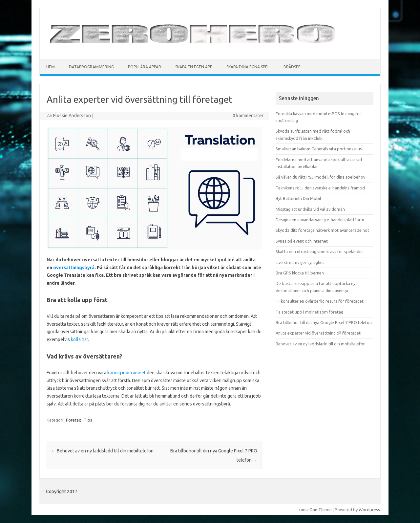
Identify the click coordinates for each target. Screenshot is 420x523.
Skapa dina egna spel (248, 67)
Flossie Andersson (72, 116)
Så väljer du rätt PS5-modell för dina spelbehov (320, 177)
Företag (74, 420)
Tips (88, 420)
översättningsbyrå (74, 268)
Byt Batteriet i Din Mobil (298, 198)
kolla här (79, 339)
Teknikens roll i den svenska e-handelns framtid (320, 188)
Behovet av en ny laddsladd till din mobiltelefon (102, 451)
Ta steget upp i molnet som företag (309, 312)
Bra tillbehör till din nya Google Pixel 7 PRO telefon (324, 322)
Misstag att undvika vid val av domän (310, 209)
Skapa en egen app (194, 67)
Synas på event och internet (302, 241)
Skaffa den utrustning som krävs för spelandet (319, 251)
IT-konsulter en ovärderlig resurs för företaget (320, 301)
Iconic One (307, 510)
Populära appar (145, 67)
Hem (51, 67)
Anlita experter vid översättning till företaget (318, 333)
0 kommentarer (248, 116)
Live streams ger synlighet (300, 262)
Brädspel (293, 67)
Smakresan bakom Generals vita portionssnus (319, 149)
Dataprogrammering (91, 67)
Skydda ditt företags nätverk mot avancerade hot (322, 230)
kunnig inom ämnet (126, 373)
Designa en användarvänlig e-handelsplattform (320, 220)
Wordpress (369, 510)
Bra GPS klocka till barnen (300, 273)
